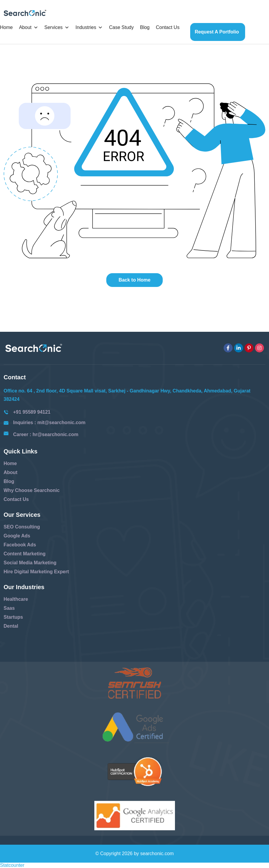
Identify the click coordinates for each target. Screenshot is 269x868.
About (29, 27)
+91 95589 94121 (32, 412)
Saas (9, 608)
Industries (89, 27)
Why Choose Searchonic (32, 490)
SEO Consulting (22, 527)
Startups (13, 617)
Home (6, 27)
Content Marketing (24, 554)
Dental (11, 626)
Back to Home (134, 280)
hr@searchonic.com (55, 434)
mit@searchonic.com (61, 422)
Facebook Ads (20, 545)
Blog (145, 27)
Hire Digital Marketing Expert (36, 572)
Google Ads (17, 536)
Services (57, 27)
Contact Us (168, 27)
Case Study (121, 27)
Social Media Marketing (30, 563)
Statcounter (12, 865)
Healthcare (16, 599)
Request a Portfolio (217, 32)
